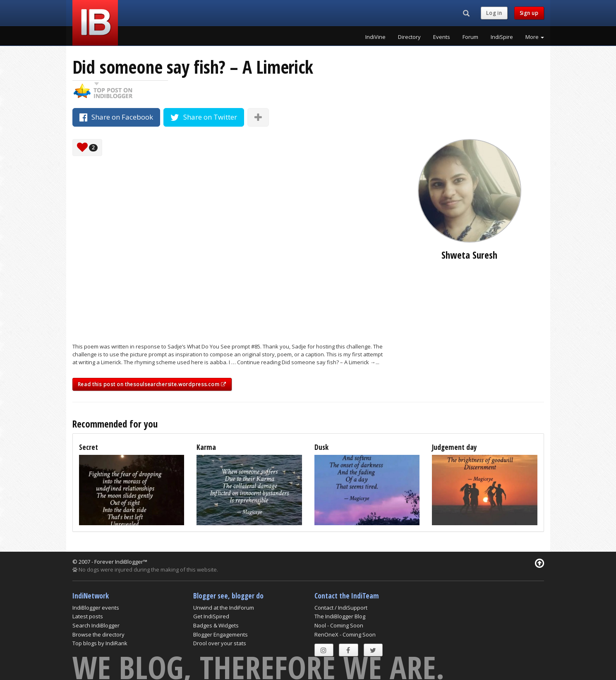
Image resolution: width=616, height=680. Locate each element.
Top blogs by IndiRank (100, 643)
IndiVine (375, 37)
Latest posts (88, 616)
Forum (470, 37)
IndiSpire (502, 37)
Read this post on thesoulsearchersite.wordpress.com (152, 384)
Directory (409, 37)
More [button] (535, 37)
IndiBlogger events (96, 608)
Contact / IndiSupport (341, 608)
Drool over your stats (220, 643)
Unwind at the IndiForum (224, 608)
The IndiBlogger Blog (340, 616)
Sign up (529, 13)
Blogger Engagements (221, 634)
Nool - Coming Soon (339, 625)
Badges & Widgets (216, 625)
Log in (494, 13)
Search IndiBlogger (96, 625)
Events (442, 37)
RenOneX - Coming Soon (345, 634)
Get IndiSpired (211, 616)
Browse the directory (98, 634)
